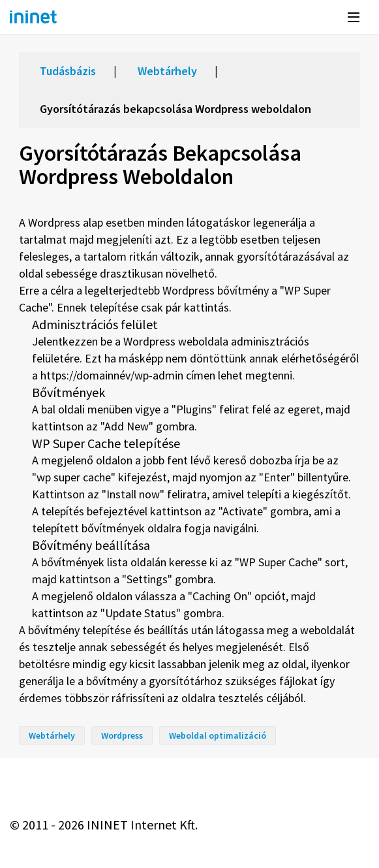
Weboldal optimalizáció (218, 735)
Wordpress (122, 735)
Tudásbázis (68, 71)
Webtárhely (167, 71)
